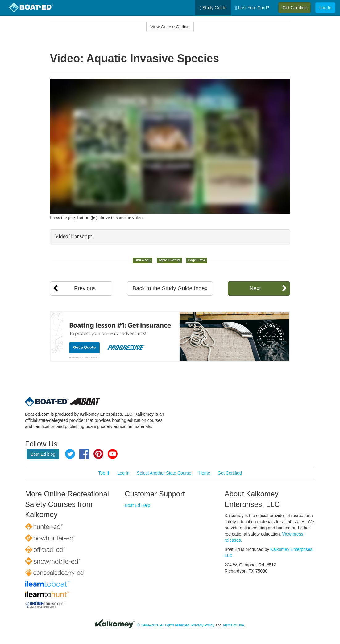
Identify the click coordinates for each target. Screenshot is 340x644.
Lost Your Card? (252, 8)
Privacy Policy (203, 625)
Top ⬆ (104, 473)
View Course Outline (170, 27)
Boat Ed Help (137, 505)
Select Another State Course (164, 473)
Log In (325, 8)
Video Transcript (73, 236)
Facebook (84, 454)
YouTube (113, 454)
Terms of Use (233, 625)
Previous (85, 288)
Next (255, 288)
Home (204, 473)
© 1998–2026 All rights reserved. (164, 625)
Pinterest (98, 454)
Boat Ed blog (43, 454)
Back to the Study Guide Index (170, 288)
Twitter (70, 454)
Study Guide (213, 8)
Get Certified (294, 8)
